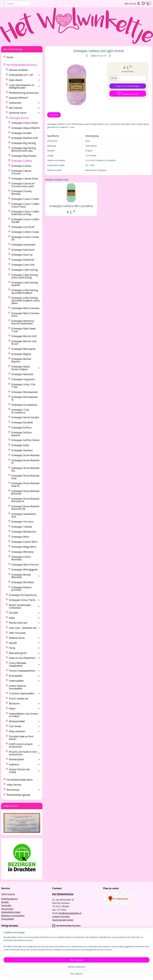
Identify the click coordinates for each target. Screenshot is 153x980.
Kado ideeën (25, 80)
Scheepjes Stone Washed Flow (25, 477)
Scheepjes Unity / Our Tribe (23, 386)
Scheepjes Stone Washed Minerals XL (25, 500)
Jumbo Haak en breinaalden (18, 687)
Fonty (25, 648)
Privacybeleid (7, 919)
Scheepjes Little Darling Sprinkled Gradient (25, 292)
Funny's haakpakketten (25, 671)
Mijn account (133, 4)
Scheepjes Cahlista (22, 161)
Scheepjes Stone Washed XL (25, 462)
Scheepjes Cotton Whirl (24, 542)
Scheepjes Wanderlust (24, 532)
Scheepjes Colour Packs (25, 123)
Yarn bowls (25, 726)
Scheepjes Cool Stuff (23, 227)
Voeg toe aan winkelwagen (128, 86)
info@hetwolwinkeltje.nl (70, 913)
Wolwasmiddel (25, 721)
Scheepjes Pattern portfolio (22, 589)
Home (10, 57)
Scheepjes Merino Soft (24, 336)
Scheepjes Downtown (23, 245)
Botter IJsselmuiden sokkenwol (25, 606)
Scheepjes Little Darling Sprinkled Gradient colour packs (26, 300)
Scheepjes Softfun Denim (25, 440)
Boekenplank (25, 759)
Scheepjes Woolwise (23, 582)
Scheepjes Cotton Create (25, 232)
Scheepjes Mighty (21, 354)
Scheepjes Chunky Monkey (22, 192)
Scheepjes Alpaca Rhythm (26, 128)
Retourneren (7, 909)
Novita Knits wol (25, 623)
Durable (25, 613)
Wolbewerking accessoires (24, 93)
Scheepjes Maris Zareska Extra (25, 315)
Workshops (23, 790)
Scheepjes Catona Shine (25, 179)
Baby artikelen (25, 731)
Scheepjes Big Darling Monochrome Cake (24, 149)
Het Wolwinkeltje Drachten (66, 926)
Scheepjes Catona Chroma (21, 172)
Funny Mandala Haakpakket (25, 664)
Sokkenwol (25, 103)
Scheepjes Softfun (22, 428)
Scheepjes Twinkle (22, 527)
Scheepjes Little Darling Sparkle (25, 284)
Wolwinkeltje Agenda (18, 795)
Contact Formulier (61, 916)
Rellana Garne (25, 638)
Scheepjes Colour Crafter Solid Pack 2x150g (25, 213)
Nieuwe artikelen (19, 70)
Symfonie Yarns (25, 113)
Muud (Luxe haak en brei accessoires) (25, 753)
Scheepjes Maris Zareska (25, 308)
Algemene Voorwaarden (13, 916)
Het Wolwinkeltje (63, 894)
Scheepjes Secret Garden (25, 417)
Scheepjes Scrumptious (24, 405)
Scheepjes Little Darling (25, 270)
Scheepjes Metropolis (23, 349)
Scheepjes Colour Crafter (25, 199)
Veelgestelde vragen (11, 912)
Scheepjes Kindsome (23, 260)
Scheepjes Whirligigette (25, 570)
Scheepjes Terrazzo (22, 522)
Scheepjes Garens (25, 118)
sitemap (88, 975)
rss (94, 975)
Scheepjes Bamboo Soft (25, 138)
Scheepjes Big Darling (24, 143)
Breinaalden (25, 676)
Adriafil (25, 643)
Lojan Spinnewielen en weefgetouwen (25, 86)
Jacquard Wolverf (19, 98)
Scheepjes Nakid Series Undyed (26, 368)
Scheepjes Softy (20, 445)
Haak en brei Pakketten (25, 658)
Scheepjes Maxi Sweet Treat (24, 330)
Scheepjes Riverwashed (24, 392)
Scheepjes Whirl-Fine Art (25, 565)
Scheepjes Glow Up (22, 255)
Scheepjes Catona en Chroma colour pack (23, 185)
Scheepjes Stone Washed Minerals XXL (25, 508)
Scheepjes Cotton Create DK (25, 238)
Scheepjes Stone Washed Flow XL (25, 485)
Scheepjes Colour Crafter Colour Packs (25, 205)
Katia (25, 618)
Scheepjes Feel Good (23, 250)
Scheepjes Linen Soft (23, 265)
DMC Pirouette (17, 633)
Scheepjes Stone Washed (25, 455)
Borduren (25, 703)
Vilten (25, 709)
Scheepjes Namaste (22, 374)
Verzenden (6, 905)
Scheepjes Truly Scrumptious (20, 411)
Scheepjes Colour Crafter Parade (25, 221)
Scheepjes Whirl (20, 537)
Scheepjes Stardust (22, 450)
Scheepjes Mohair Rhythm (21, 360)
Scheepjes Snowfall (22, 422)
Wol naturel (25, 108)
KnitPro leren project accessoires (25, 745)
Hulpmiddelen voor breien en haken (24, 715)
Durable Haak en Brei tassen (21, 738)
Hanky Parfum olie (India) (25, 771)
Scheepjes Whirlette (22, 552)
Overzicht (54, 115)
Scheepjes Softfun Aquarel (22, 434)
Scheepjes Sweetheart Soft (24, 515)
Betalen (5, 902)
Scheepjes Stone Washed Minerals (25, 492)
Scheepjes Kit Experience (23, 595)
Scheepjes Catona (21, 166)
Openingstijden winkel (63, 920)
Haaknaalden (25, 681)
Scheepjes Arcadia (21, 133)
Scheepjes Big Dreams (24, 156)
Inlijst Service (14, 785)
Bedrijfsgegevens (10, 899)
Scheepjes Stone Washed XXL (25, 469)
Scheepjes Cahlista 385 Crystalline (71, 206)
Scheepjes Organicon (23, 379)
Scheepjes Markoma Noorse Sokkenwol (23, 322)
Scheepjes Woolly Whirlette (26, 576)
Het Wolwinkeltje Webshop (23, 65)
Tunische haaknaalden (25, 693)
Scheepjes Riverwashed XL (24, 398)
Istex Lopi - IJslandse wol (25, 628)
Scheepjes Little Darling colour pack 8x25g (25, 276)
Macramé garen (25, 653)
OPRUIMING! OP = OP (25, 75)
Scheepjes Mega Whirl (24, 547)
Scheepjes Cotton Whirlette (21, 558)
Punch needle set (19, 699)
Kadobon (25, 764)
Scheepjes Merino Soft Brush (24, 343)
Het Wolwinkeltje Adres (20, 780)
